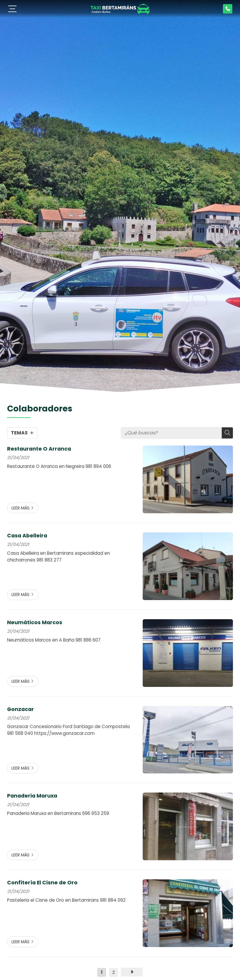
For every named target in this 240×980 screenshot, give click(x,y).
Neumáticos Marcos (35, 622)
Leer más (20, 508)
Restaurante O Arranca (39, 449)
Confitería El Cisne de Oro (42, 883)
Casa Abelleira (27, 536)
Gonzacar (20, 709)
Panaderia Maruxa (32, 796)
